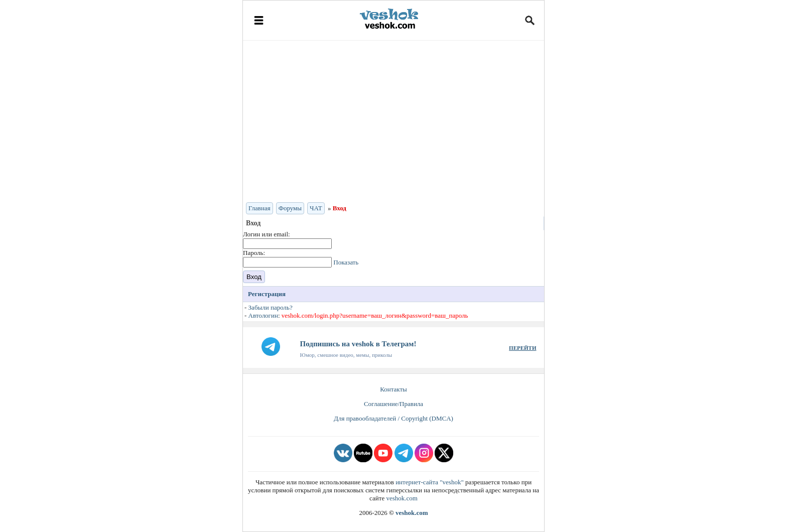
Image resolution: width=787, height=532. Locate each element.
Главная (259, 208)
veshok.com (402, 498)
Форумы (290, 208)
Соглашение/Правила (393, 404)
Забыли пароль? (271, 307)
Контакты (393, 389)
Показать (346, 262)
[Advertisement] (393, 120)
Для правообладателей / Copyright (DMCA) (393, 418)
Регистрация (267, 294)
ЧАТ (316, 208)
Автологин (263, 315)
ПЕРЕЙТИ (522, 348)
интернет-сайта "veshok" (430, 482)
